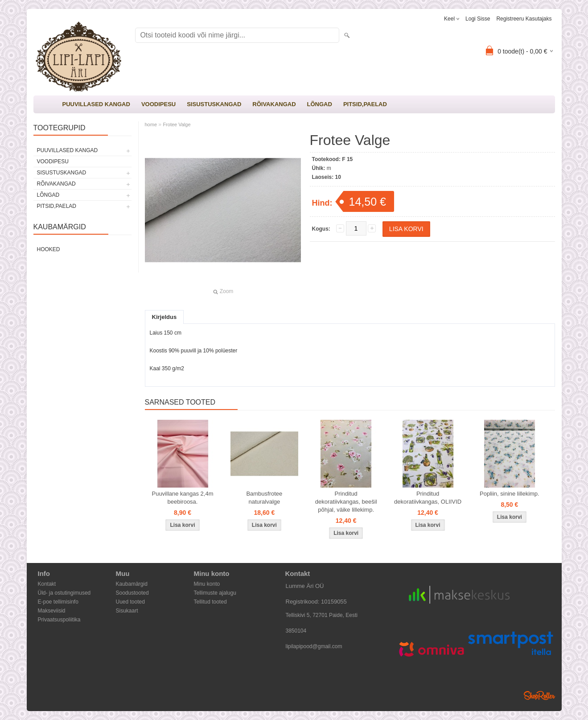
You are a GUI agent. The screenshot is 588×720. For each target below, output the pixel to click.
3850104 (296, 631)
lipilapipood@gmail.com (314, 646)
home (151, 124)
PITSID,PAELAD (365, 104)
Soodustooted (132, 593)
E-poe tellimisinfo (58, 602)
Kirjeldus (164, 317)
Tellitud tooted (210, 602)
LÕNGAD (320, 104)
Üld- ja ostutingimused (64, 593)
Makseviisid (52, 611)
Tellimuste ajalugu (215, 593)
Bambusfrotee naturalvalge (264, 498)
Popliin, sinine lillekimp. (510, 494)
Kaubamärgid (132, 584)
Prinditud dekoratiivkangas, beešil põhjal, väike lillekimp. (346, 502)
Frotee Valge (177, 124)
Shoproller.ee (539, 695)
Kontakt (47, 584)
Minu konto (207, 584)
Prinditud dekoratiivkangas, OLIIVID (428, 498)
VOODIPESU (158, 104)
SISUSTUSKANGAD (214, 104)
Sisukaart (127, 611)
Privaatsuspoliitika (59, 620)
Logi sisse (478, 19)
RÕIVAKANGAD (274, 104)
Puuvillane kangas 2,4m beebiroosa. (182, 498)
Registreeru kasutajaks (524, 19)
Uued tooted (130, 602)
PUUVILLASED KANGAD (96, 104)
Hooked (49, 249)
